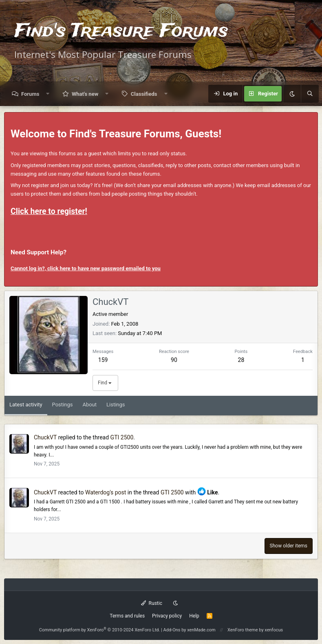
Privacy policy (167, 616)
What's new (85, 94)
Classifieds (144, 94)
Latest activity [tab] (26, 405)
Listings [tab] (116, 405)
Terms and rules (127, 616)
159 (103, 360)
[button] (48, 94)
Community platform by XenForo (100, 630)
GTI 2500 (122, 437)
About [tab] (89, 405)
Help (194, 616)
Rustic (152, 603)
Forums (30, 94)
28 (241, 360)
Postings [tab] (63, 405)
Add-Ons (172, 630)
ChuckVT (45, 437)
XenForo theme (243, 630)
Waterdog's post (106, 492)
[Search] (310, 94)
